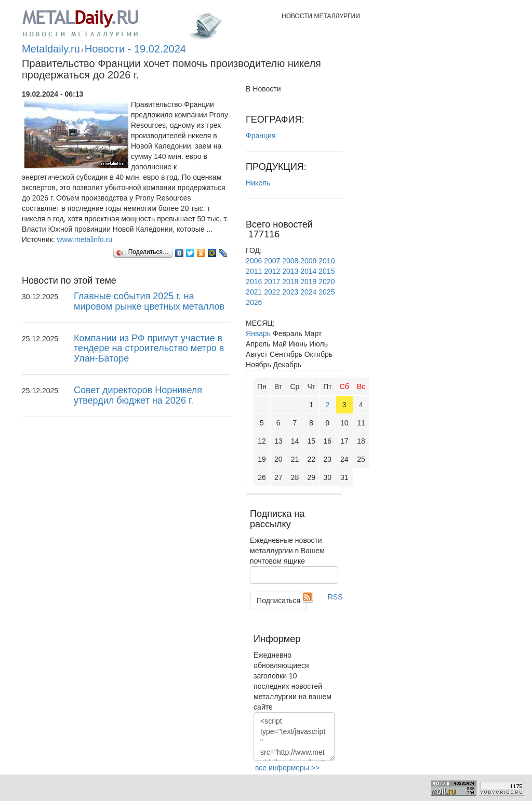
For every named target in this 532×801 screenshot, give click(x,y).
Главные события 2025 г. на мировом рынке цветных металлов (149, 301)
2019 (308, 282)
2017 (272, 282)
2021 (254, 292)
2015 (327, 271)
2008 (290, 261)
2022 (272, 292)
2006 (254, 261)
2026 (254, 302)
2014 (308, 271)
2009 (308, 261)
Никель (258, 183)
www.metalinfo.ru (85, 239)
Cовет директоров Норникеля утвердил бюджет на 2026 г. (138, 395)
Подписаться (278, 600)
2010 (327, 261)
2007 (272, 261)
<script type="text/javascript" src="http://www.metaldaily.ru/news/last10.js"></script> (294, 737)
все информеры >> (287, 768)
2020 (327, 282)
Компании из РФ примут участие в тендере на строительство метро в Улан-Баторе (149, 349)
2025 (327, 292)
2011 (254, 271)
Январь (258, 333)
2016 (254, 282)
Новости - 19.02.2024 (135, 49)
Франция (261, 136)
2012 (272, 271)
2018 (290, 282)
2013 (290, 271)
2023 (290, 292)
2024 (308, 292)
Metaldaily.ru (51, 49)
